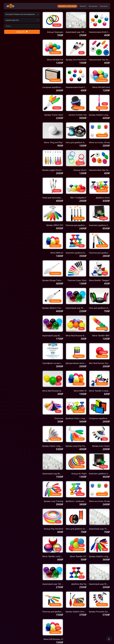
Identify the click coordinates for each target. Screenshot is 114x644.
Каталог (83, 6)
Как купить (93, 6)
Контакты (103, 6)
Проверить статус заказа (67, 6)
